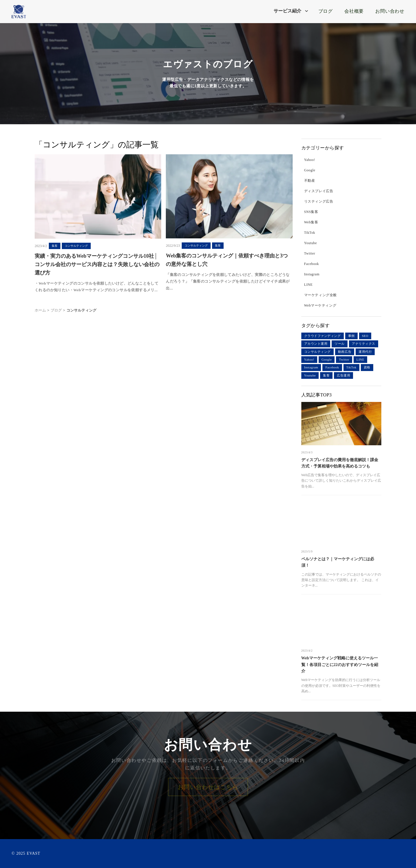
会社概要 (354, 11)
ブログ (325, 11)
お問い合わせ (390, 11)
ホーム (40, 310)
